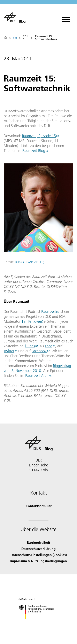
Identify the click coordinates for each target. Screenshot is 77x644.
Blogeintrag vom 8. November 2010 (37, 368)
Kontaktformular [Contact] (39, 506)
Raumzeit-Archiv (38, 376)
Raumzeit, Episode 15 (39, 136)
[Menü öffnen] (66, 18)
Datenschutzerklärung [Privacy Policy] (38, 549)
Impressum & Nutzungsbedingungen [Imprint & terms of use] (39, 561)
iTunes (30, 346)
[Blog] (15, 17)
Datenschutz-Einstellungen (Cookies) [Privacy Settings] (39, 555)
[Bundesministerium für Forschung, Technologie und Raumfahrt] (38, 622)
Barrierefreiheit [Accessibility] (38, 542)
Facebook (39, 351)
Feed (49, 346)
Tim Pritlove (31, 321)
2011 (25, 38)
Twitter (9, 351)
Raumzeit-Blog (34, 151)
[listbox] (15, 38)
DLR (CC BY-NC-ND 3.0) (30, 262)
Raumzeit (49, 312)
